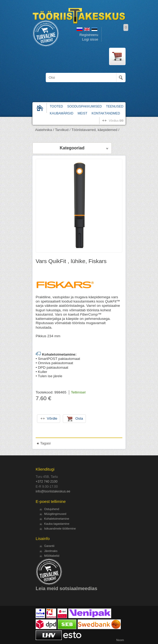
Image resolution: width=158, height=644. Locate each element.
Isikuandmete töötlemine (60, 528)
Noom (120, 640)
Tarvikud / (63, 130)
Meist (83, 113)
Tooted (56, 106)
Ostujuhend (52, 509)
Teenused (115, 106)
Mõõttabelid (52, 556)
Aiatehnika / (45, 130)
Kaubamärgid (62, 113)
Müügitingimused (55, 514)
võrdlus (116, 121)
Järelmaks (51, 551)
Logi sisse (90, 39)
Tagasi (45, 443)
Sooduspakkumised (85, 106)
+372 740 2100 (47, 482)
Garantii (49, 546)
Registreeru (89, 35)
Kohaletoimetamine (57, 519)
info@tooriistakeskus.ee (53, 491)
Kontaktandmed (106, 113)
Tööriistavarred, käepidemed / (95, 130)
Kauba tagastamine (57, 524)
